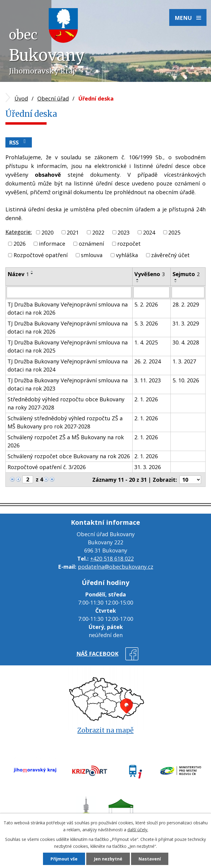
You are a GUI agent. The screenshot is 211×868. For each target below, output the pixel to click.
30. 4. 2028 (186, 342)
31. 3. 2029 (186, 323)
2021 (73, 232)
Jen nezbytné (108, 859)
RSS (19, 142)
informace (52, 244)
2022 (98, 232)
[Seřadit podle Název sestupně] (32, 274)
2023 (124, 232)
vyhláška (127, 255)
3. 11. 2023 (148, 380)
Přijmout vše (64, 859)
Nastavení (150, 859)
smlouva (92, 255)
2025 (174, 232)
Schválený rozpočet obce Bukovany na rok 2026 (69, 456)
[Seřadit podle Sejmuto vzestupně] (176, 279)
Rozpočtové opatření (41, 255)
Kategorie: (19, 232)
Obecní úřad (53, 98)
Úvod (21, 98)
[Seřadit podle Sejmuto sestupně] (176, 282)
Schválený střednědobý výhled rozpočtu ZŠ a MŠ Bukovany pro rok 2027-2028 (65, 422)
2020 (47, 232)
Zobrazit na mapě (105, 730)
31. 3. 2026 (148, 467)
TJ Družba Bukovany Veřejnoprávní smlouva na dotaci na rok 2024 (68, 365)
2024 (149, 232)
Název (18, 274)
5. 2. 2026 (146, 304)
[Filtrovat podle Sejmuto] (188, 292)
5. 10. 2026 (186, 380)
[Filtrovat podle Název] (69, 292)
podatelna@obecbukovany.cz (116, 567)
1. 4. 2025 (146, 342)
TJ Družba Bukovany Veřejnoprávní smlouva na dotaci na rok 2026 (68, 308)
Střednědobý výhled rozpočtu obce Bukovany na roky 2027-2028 (66, 403)
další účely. (138, 830)
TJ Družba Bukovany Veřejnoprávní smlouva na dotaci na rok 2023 (68, 384)
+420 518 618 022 (112, 558)
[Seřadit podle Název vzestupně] (32, 271)
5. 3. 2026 (146, 323)
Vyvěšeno (150, 274)
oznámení (91, 244)
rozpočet (129, 244)
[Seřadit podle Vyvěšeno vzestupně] (138, 279)
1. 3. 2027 (184, 361)
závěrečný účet (170, 255)
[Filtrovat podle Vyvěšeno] (151, 292)
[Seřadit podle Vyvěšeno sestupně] (138, 282)
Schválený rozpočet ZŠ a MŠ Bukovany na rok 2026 (66, 441)
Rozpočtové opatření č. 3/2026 (47, 467)
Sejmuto (186, 274)
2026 (20, 244)
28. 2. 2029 (186, 304)
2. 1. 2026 (146, 399)
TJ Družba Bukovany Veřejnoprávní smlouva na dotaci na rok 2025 (68, 346)
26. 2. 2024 (148, 361)
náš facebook (97, 654)
